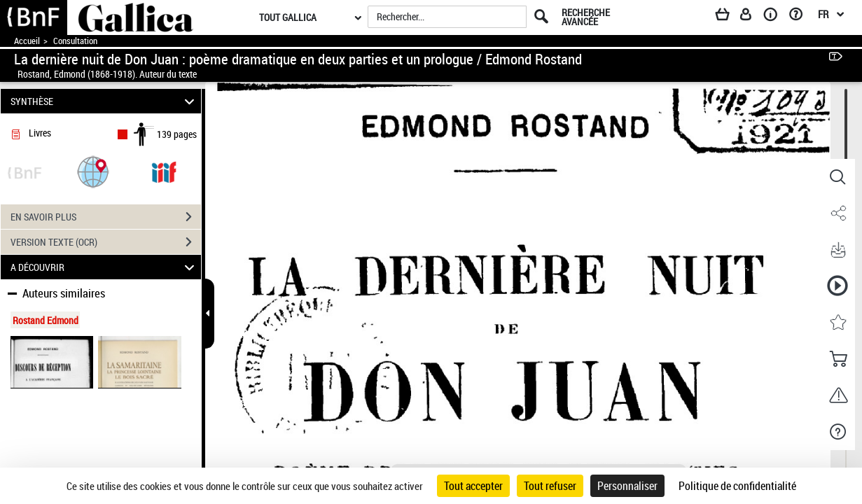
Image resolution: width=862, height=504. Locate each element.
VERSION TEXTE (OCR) (106, 242)
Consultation (75, 41)
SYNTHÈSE (104, 101)
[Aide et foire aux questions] (801, 17)
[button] (93, 171)
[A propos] (775, 17)
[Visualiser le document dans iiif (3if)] (164, 171)
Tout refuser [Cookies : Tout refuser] (550, 486)
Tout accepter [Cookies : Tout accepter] (473, 486)
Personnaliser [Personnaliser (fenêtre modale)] (627, 486)
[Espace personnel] (752, 17)
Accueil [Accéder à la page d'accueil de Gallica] (27, 41)
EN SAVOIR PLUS (106, 217)
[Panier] (729, 17)
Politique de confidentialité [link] (737, 486)
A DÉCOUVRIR (104, 267)
